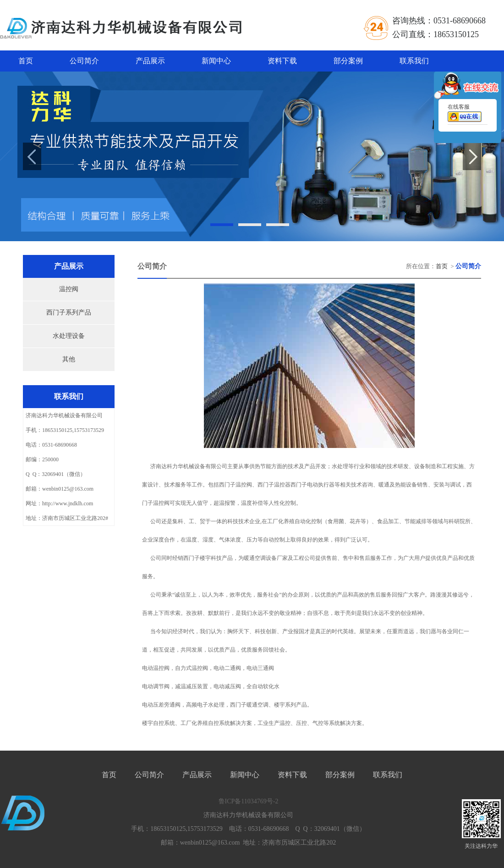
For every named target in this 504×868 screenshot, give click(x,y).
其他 (69, 359)
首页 (26, 61)
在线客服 (465, 115)
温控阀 (69, 289)
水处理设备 (69, 336)
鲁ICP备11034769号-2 (249, 801)
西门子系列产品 (69, 312)
